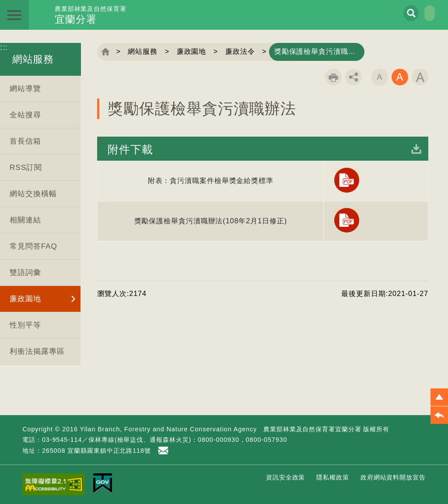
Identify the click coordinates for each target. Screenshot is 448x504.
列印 (333, 77)
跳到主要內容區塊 (0, 0)
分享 (353, 77)
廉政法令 (242, 51)
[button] (439, 397)
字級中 (400, 77)
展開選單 (15, 15)
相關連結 (25, 220)
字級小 (380, 77)
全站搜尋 (25, 115)
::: (4, 47)
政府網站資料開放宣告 (393, 477)
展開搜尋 (388, 13)
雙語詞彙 (25, 273)
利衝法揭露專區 (37, 351)
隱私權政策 (333, 477)
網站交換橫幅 (33, 194)
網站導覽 (25, 89)
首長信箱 (25, 141)
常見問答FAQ (33, 246)
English (418, 13)
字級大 (420, 77)
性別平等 (25, 325)
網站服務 (143, 51)
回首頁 (105, 52)
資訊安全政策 (285, 477)
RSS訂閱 (26, 167)
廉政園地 (25, 299)
